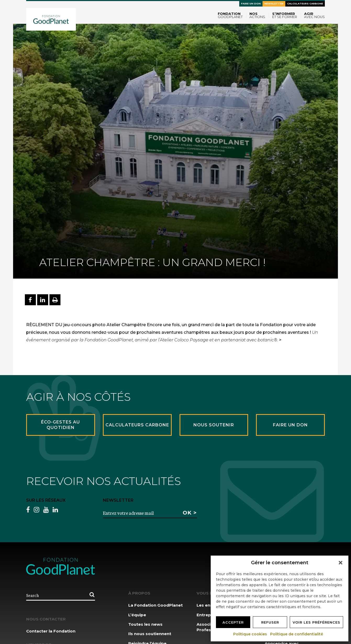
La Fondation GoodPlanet (155, 605)
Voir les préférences (316, 622)
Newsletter (274, 4)
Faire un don (251, 4)
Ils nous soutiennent (150, 634)
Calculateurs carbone (305, 4)
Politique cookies (250, 634)
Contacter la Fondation (51, 631)
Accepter (233, 622)
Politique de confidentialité (297, 634)
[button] (341, 563)
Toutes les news (145, 624)
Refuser (270, 622)
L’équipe (137, 615)
